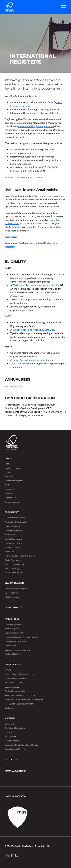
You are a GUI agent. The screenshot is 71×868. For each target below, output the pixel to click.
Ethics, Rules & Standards (16, 678)
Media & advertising (16, 771)
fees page (19, 386)
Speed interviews (12, 593)
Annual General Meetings (15, 749)
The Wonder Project (13, 573)
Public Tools (12, 619)
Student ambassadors (14, 564)
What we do (10, 724)
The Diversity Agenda (14, 568)
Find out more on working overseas (23, 177)
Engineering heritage (13, 530)
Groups (8, 472)
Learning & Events (15, 583)
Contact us (11, 759)
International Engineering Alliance (36, 126)
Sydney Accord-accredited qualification (34, 329)
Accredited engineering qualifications (21, 695)
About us (9, 493)
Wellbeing (9, 708)
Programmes (12, 512)
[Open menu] (62, 7)
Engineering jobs (12, 687)
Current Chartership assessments (19, 674)
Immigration (10, 489)
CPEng (8, 485)
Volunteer (9, 476)
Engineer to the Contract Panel (18, 650)
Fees (7, 464)
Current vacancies (13, 502)
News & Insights (13, 607)
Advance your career (14, 682)
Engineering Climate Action (16, 522)
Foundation (10, 534)
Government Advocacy (15, 518)
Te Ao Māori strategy (14, 539)
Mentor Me (10, 551)
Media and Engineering (14, 654)
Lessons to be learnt (14, 543)
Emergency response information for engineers (25, 699)
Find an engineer (12, 628)
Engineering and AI (13, 526)
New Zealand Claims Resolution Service (22, 637)
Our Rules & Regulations (15, 728)
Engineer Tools (13, 664)
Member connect (12, 597)
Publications (10, 645)
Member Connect (12, 547)
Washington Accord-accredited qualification (36, 285)
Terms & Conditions (43, 846)
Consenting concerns (14, 624)
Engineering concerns (14, 633)
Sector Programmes (13, 560)
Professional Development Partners (20, 556)
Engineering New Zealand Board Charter (22, 745)
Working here (11, 498)
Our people (10, 732)
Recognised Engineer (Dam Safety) (20, 704)
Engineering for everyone (15, 641)
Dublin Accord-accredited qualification (33, 360)
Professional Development (16, 588)
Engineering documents (15, 691)
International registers (14, 481)
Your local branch (12, 468)
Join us (9, 458)
